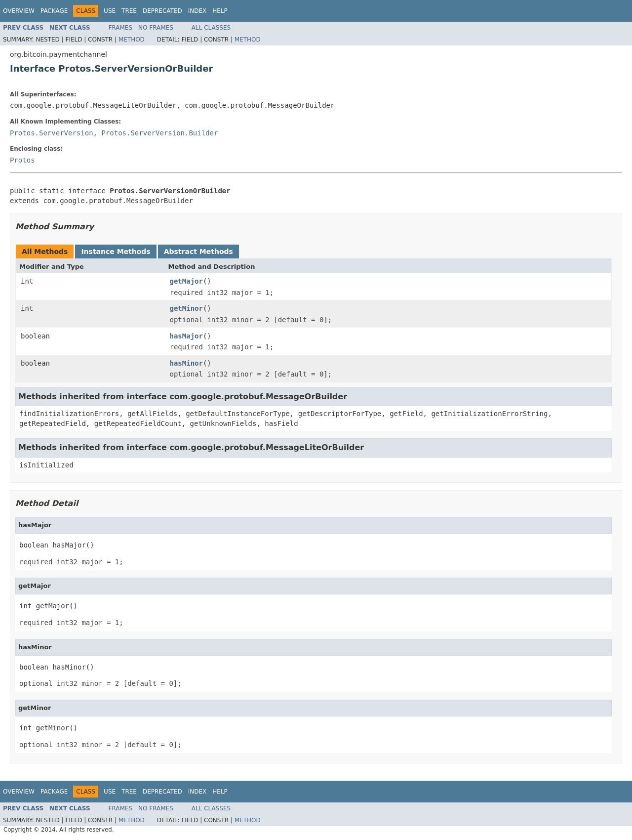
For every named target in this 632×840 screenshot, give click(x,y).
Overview (19, 11)
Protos (22, 160)
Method (132, 40)
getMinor (186, 308)
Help (220, 11)
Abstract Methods (198, 252)
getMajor (186, 281)
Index (197, 11)
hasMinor (186, 363)
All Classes (211, 28)
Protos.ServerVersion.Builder (159, 133)
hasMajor (186, 336)
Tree (129, 11)
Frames (121, 28)
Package (54, 11)
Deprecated (162, 11)
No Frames (156, 28)
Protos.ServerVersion (52, 133)
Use (110, 11)
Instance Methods (116, 252)
